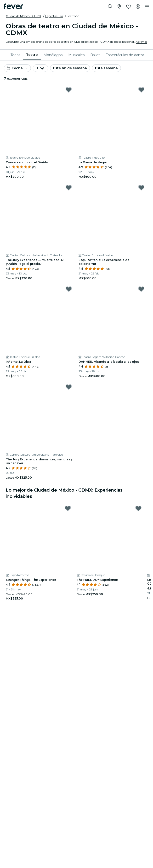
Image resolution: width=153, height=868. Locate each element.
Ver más (142, 42)
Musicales (76, 55)
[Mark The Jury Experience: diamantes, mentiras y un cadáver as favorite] (69, 387)
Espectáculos (54, 16)
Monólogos (53, 55)
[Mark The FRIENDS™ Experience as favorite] (138, 508)
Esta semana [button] (106, 68)
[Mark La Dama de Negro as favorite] (141, 90)
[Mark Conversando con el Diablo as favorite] (69, 90)
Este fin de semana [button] (70, 68)
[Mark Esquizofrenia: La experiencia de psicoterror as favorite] (141, 188)
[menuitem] (15, 55)
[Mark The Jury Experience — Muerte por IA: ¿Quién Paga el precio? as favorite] (69, 188)
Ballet (95, 55)
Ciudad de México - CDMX (23, 16)
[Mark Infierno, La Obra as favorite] (69, 289)
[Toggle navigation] (147, 7)
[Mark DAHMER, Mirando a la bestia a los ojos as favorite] (141, 289)
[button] (74, 16)
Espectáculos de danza (125, 55)
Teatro (32, 55)
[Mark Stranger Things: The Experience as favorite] (68, 508)
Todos (15, 55)
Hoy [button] (40, 68)
